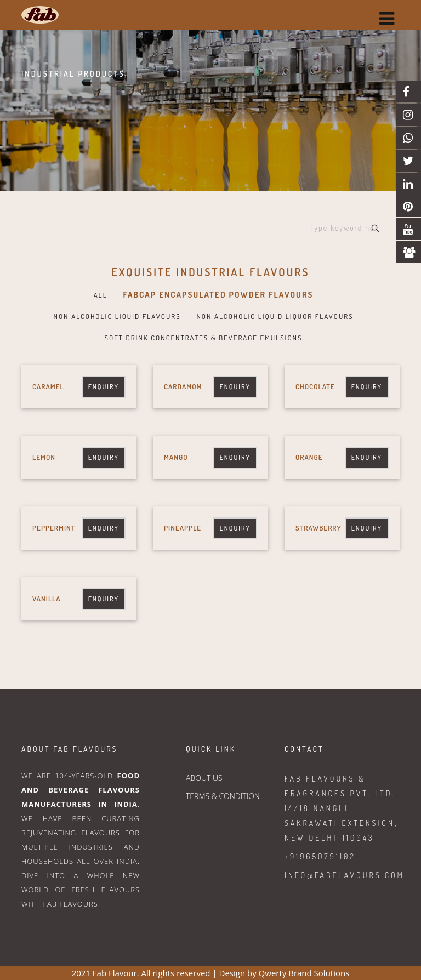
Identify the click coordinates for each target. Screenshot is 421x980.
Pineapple (183, 528)
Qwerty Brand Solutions (304, 973)
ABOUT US (204, 778)
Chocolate (315, 386)
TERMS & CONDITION (223, 796)
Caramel (48, 386)
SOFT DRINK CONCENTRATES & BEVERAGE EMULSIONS (204, 338)
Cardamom (183, 386)
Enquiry (104, 387)
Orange (309, 457)
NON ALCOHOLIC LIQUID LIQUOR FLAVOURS (275, 316)
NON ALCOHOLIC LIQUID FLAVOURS (117, 316)
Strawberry (318, 528)
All (101, 295)
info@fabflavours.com (345, 875)
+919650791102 (320, 856)
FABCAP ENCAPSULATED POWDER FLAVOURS (218, 295)
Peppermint (54, 528)
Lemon (44, 457)
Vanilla (47, 599)
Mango (176, 457)
